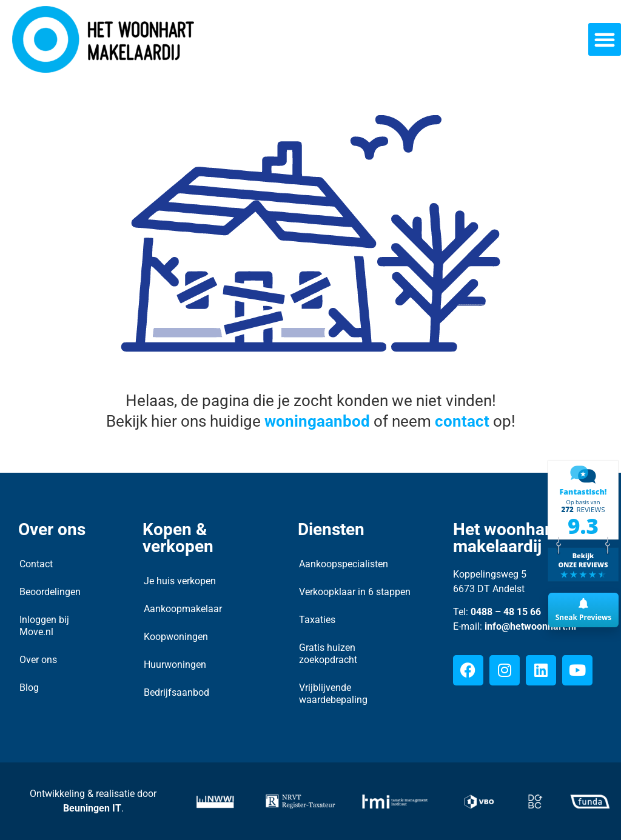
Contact (36, 564)
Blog (29, 688)
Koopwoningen (176, 637)
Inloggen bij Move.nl (44, 626)
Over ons (38, 660)
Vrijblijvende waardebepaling (333, 694)
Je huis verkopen (180, 581)
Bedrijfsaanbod (176, 692)
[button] (605, 39)
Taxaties (317, 620)
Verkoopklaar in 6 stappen (355, 592)
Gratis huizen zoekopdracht (328, 654)
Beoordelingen (50, 592)
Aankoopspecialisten (344, 564)
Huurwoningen (175, 665)
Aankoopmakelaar (183, 609)
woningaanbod (317, 421)
